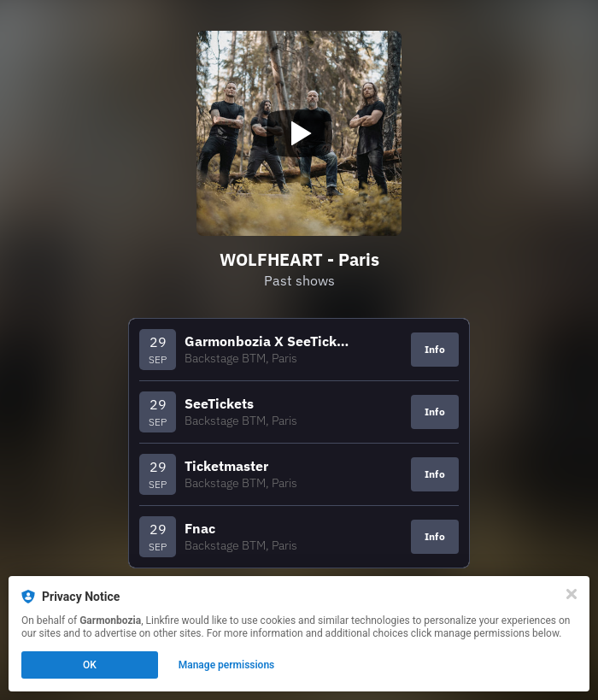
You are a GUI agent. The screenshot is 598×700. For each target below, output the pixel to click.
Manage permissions (227, 665)
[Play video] (299, 133)
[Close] (572, 594)
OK (90, 665)
